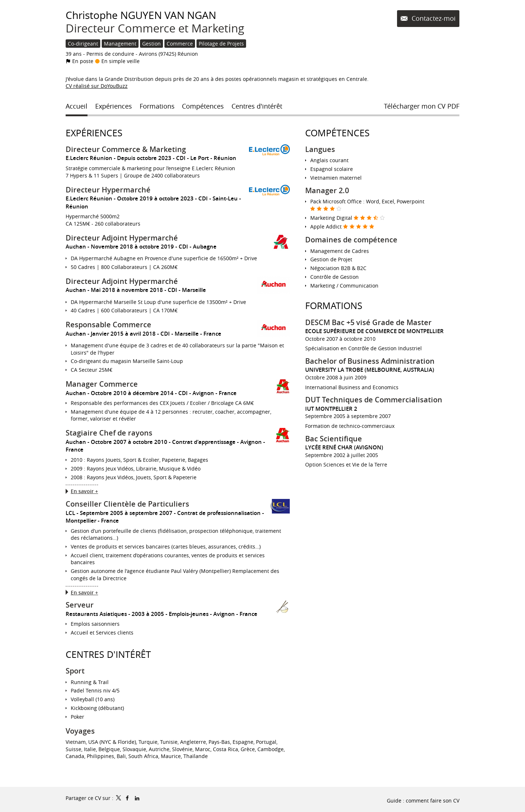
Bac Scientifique (334, 439)
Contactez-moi (433, 18)
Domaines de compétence (351, 240)
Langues (320, 149)
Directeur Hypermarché (108, 190)
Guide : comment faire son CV (423, 801)
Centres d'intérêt (108, 654)
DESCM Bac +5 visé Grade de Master (368, 322)
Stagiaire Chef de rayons (109, 433)
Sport (75, 671)
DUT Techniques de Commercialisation (374, 400)
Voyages (80, 731)
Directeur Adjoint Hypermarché (122, 238)
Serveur (80, 605)
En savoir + (84, 491)
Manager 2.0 (327, 190)
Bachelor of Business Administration (370, 361)
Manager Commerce (102, 384)
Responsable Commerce (108, 325)
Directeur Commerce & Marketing (126, 149)
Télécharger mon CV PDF (422, 106)
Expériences (94, 133)
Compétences (337, 133)
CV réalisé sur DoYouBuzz (97, 86)
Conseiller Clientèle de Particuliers (127, 504)
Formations (334, 306)
